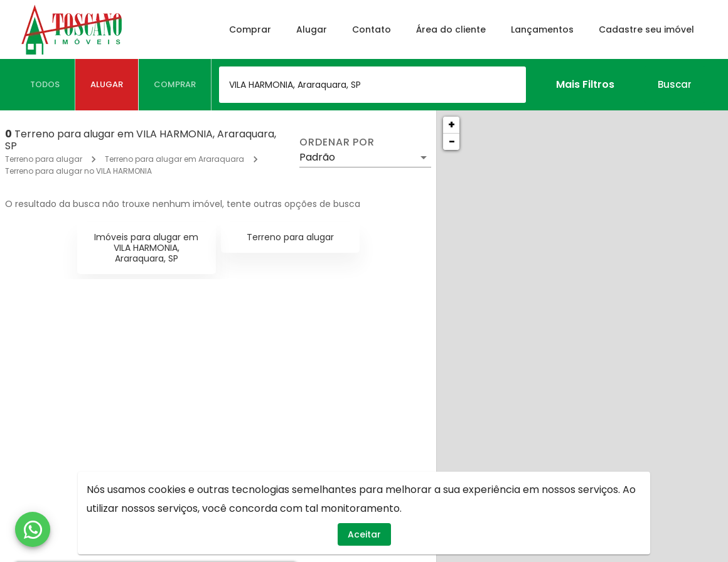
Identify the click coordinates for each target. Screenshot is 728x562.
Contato (372, 29)
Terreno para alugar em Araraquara (174, 159)
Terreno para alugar (44, 159)
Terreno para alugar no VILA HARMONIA (78, 171)
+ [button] (452, 125)
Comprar (250, 29)
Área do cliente (451, 29)
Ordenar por (337, 142)
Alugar (312, 29)
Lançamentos (542, 29)
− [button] (452, 141)
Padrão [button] (317, 157)
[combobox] (372, 85)
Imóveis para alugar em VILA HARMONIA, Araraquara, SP (146, 248)
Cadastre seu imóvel (646, 29)
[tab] (45, 85)
